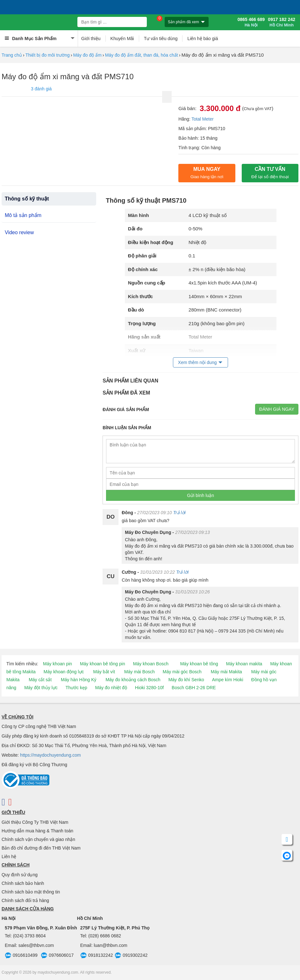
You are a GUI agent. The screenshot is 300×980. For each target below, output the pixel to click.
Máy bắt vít (104, 672)
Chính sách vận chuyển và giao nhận (38, 839)
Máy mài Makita (226, 672)
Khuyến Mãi (122, 38)
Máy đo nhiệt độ (111, 688)
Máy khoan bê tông (199, 664)
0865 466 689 (251, 22)
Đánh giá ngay (277, 409)
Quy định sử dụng (20, 875)
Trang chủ (12, 55)
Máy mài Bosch (139, 672)
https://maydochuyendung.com (50, 755)
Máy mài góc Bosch (182, 672)
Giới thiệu (91, 38)
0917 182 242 (282, 22)
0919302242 (131, 955)
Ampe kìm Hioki (228, 680)
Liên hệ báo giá (203, 38)
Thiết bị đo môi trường (48, 55)
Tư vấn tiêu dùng (161, 38)
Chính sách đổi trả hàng (25, 900)
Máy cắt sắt (40, 680)
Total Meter (202, 119)
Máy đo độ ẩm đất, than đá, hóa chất (142, 55)
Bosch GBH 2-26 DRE (194, 688)
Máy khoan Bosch (151, 664)
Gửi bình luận (200, 495)
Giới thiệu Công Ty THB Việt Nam (35, 822)
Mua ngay (207, 173)
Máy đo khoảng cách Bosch (133, 680)
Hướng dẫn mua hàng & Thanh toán (37, 831)
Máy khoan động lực (64, 672)
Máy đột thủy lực (41, 688)
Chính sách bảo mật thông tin (31, 892)
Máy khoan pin (57, 664)
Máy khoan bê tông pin (103, 664)
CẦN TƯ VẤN (270, 173)
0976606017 (57, 955)
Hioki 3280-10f (149, 688)
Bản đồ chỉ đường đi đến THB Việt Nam (41, 848)
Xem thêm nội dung (197, 362)
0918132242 (97, 955)
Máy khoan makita (244, 664)
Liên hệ (9, 857)
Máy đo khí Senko (186, 680)
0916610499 (21, 955)
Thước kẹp (76, 688)
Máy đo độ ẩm (87, 55)
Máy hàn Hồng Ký (79, 680)
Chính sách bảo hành (23, 883)
